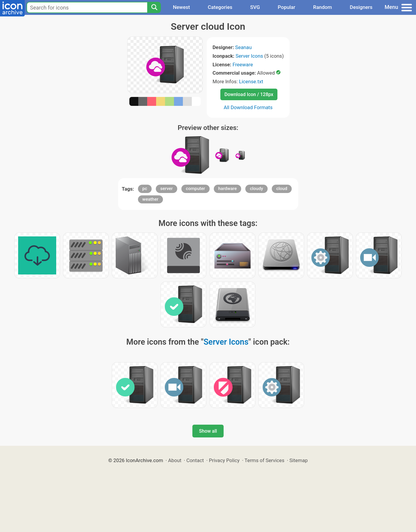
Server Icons (249, 56)
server (167, 189)
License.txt (251, 81)
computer (196, 189)
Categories (220, 7)
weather (150, 199)
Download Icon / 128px (249, 94)
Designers (361, 7)
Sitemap (299, 460)
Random (322, 7)
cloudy (256, 189)
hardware (227, 189)
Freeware (243, 65)
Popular (287, 7)
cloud (282, 189)
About (175, 460)
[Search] (154, 7)
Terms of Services (264, 460)
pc (145, 189)
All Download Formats (248, 107)
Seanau (244, 47)
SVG (255, 7)
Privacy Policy (224, 460)
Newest (181, 7)
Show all (208, 431)
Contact (195, 460)
